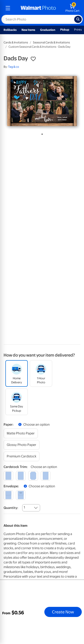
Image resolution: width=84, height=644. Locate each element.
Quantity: (11, 508)
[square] (8, 476)
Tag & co (14, 67)
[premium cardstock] (22, 456)
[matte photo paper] (21, 433)
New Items (28, 30)
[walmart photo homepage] (38, 8)
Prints (78, 30)
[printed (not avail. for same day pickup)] (21, 495)
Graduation (48, 30)
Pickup (65, 30)
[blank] (8, 495)
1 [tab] (41, 133)
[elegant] (33, 476)
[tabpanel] (42, 101)
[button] (33, 59)
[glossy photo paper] (22, 445)
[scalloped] (46, 476)
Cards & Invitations (16, 42)
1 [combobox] (24, 507)
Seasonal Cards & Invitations (51, 42)
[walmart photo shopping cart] (72, 8)
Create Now (63, 612)
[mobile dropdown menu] (8, 8)
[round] (21, 476)
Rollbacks (10, 30)
